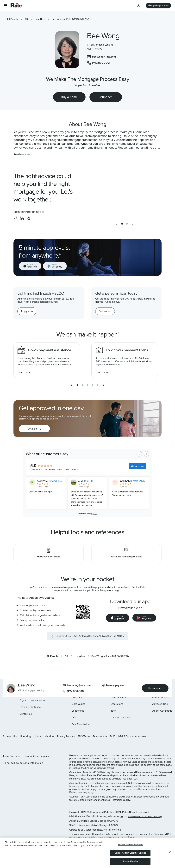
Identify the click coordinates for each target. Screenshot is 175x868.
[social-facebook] (15, 218)
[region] (87, 853)
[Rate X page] (9, 745)
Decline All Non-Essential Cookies (130, 853)
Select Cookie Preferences (130, 845)
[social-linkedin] (22, 218)
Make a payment (114, 685)
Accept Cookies (130, 861)
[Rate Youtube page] (25, 745)
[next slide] (133, 224)
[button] (5, 6)
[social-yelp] (28, 218)
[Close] (170, 852)
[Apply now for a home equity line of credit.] (27, 311)
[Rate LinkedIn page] (19, 745)
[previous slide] (116, 224)
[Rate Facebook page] (14, 745)
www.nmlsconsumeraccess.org (145, 816)
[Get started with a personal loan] (105, 311)
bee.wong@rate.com (77, 685)
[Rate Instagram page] (4, 745)
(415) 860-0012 (74, 691)
